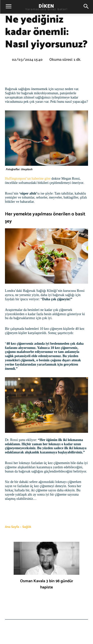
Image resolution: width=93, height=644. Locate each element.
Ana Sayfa (12, 527)
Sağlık (27, 527)
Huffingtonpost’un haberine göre (28, 179)
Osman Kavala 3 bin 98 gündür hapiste (47, 584)
